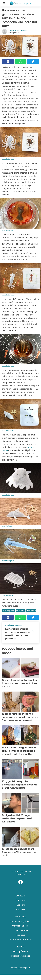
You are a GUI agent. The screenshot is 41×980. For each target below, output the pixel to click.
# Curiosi (21, 611)
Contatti (21, 905)
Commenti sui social (20, 939)
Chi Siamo (20, 900)
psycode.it (21, 909)
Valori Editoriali (20, 930)
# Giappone (8, 611)
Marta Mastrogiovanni (18, 30)
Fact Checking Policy (20, 921)
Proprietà (21, 935)
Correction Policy (21, 926)
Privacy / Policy (21, 951)
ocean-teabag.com (8, 159)
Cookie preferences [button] (21, 956)
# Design (31, 611)
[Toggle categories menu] (4, 3)
